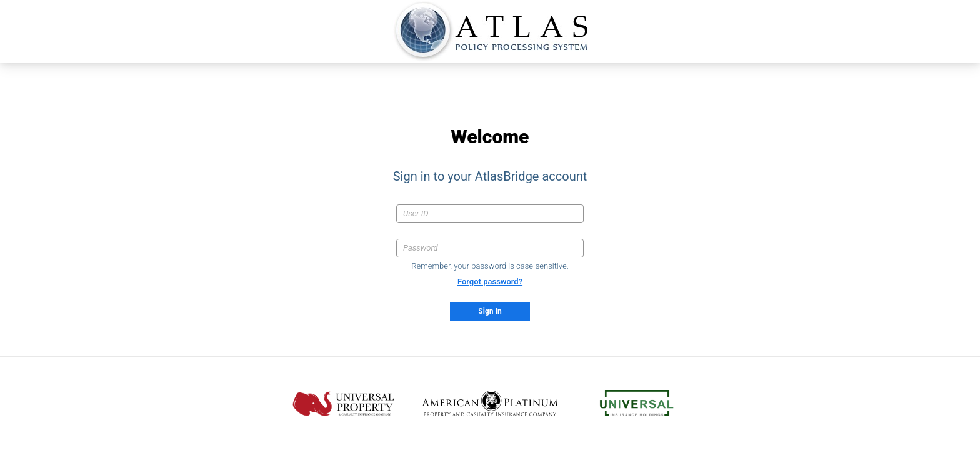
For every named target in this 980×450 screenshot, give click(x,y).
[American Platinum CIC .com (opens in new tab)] (490, 403)
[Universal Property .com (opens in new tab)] (343, 404)
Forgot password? (490, 282)
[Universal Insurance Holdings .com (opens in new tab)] (637, 404)
